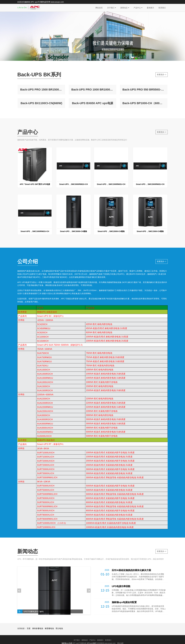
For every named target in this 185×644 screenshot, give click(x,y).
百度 (29, 636)
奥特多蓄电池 (38, 636)
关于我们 (112, 8)
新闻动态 (125, 8)
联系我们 (162, 8)
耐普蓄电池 (49, 636)
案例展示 (150, 8)
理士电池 (59, 636)
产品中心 (138, 8)
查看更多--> (162, 75)
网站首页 (99, 8)
